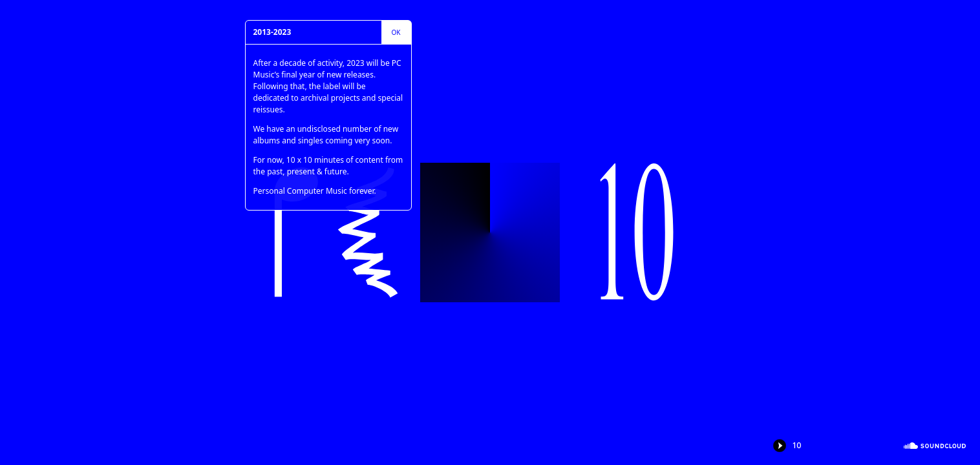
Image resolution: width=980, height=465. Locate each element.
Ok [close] (396, 32)
